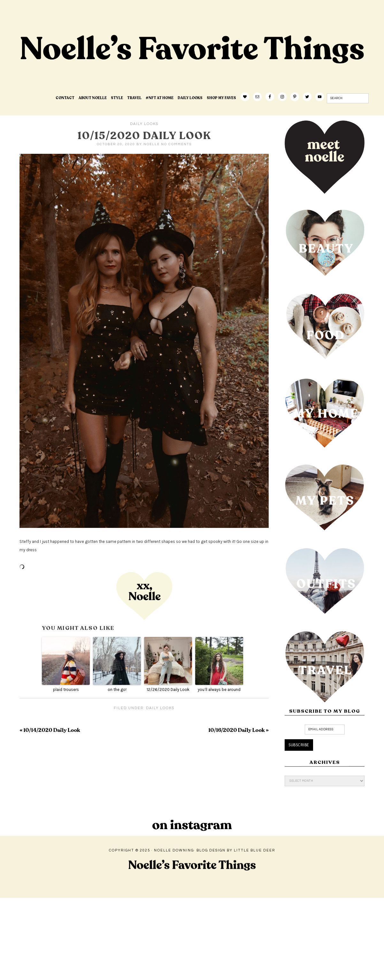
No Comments (176, 144)
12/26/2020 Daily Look (168, 690)
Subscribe (299, 745)
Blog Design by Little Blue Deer (236, 850)
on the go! (117, 690)
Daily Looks (144, 124)
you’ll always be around (219, 690)
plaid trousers (66, 690)
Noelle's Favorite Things (120, 69)
